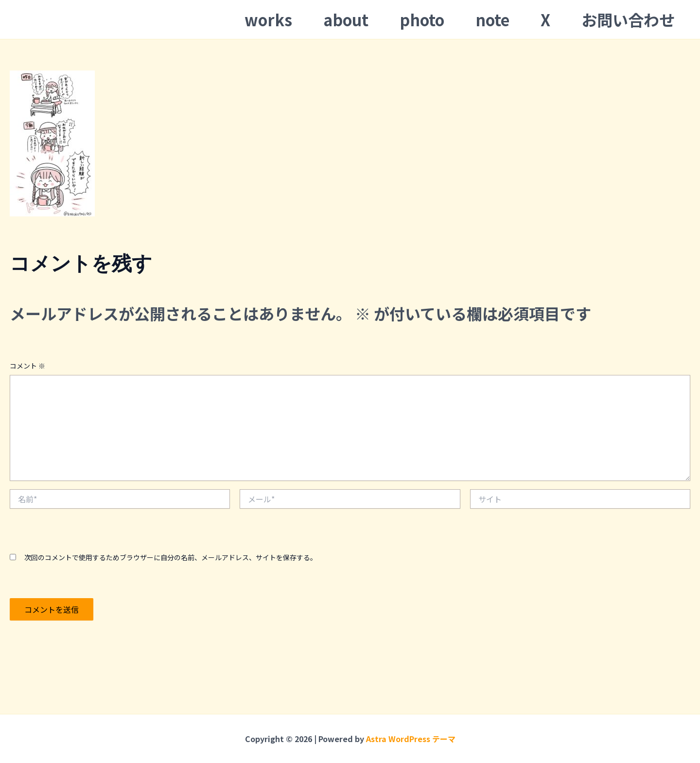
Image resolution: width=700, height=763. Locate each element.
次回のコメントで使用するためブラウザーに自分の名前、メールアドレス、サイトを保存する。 (171, 557)
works (268, 19)
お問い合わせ (628, 19)
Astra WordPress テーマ (411, 739)
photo (422, 19)
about (346, 19)
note (492, 19)
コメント (27, 366)
